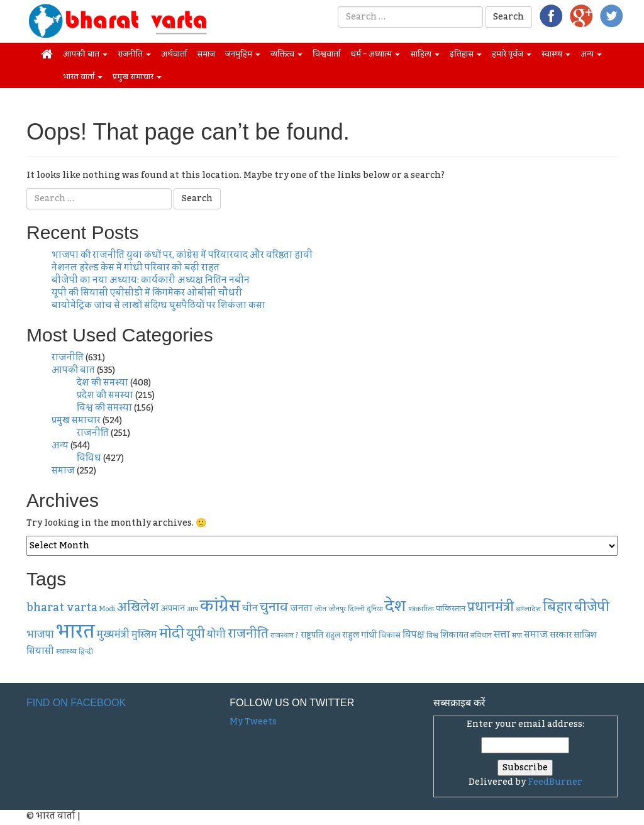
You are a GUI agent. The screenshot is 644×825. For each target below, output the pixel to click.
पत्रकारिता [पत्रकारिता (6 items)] (421, 609)
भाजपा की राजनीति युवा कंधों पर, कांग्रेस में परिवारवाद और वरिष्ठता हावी (182, 255)
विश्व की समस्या (104, 408)
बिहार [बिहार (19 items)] (558, 607)
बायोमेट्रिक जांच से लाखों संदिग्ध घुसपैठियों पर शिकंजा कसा (158, 306)
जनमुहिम (243, 54)
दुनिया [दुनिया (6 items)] (375, 609)
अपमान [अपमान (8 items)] (173, 609)
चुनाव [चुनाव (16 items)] (274, 607)
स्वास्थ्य (556, 54)
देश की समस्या (103, 383)
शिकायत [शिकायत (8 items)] (454, 635)
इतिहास (466, 54)
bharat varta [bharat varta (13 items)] (62, 608)
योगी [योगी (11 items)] (216, 634)
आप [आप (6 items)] (192, 609)
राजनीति (134, 54)
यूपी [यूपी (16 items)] (196, 634)
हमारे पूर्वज (512, 54)
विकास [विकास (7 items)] (390, 635)
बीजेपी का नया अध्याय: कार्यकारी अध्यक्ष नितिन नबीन (151, 280)
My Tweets (253, 722)
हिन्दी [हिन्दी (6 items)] (86, 652)
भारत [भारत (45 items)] (75, 632)
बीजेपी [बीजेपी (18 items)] (592, 607)
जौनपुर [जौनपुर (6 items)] (337, 609)
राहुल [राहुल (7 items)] (333, 635)
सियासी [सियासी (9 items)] (40, 651)
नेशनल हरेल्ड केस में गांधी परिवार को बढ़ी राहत (136, 268)
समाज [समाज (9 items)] (536, 635)
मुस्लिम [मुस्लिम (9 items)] (144, 635)
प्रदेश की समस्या (105, 396)
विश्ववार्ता (326, 54)
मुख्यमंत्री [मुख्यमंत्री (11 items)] (113, 634)
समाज (206, 54)
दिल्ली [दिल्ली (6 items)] (356, 609)
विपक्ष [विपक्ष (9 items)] (414, 635)
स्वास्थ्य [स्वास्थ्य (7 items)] (66, 651)
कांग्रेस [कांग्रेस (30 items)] (220, 606)
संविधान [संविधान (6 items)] (481, 635)
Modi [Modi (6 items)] (107, 609)
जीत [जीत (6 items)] (320, 609)
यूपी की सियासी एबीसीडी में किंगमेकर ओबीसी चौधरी (147, 293)
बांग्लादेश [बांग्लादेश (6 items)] (528, 609)
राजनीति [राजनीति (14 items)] (248, 634)
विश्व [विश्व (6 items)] (432, 635)
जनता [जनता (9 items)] (301, 608)
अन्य (591, 54)
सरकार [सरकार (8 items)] (561, 635)
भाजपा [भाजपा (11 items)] (40, 634)
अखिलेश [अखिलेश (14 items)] (138, 608)
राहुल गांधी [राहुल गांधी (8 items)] (359, 635)
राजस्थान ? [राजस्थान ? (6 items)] (285, 635)
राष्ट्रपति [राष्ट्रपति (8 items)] (312, 635)
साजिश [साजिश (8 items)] (585, 635)
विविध (89, 458)
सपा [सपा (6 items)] (517, 635)
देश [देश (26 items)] (396, 606)
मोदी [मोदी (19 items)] (172, 634)
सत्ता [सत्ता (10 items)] (502, 634)
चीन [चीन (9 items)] (250, 608)
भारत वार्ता (83, 77)
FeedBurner (555, 782)
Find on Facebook (76, 703)
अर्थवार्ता (174, 54)
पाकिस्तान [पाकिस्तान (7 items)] (451, 609)
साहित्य (425, 54)
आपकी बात (85, 54)
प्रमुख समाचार (137, 77)
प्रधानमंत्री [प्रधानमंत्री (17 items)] (491, 607)
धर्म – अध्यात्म (375, 54)
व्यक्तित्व (286, 54)
